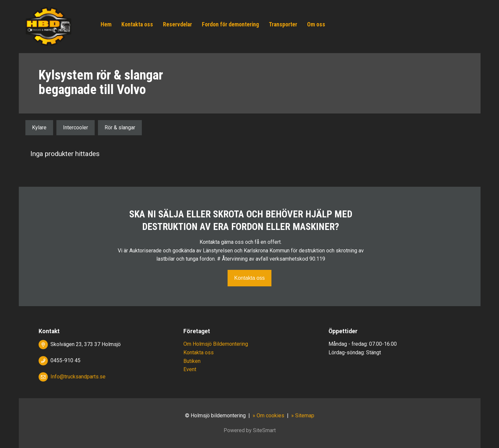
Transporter (283, 24)
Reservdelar (177, 24)
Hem (106, 24)
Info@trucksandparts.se (78, 377)
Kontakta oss (137, 24)
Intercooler (76, 128)
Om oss (316, 24)
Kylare (39, 128)
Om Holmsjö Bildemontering (216, 344)
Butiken (192, 361)
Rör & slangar (120, 128)
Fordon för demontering (230, 24)
